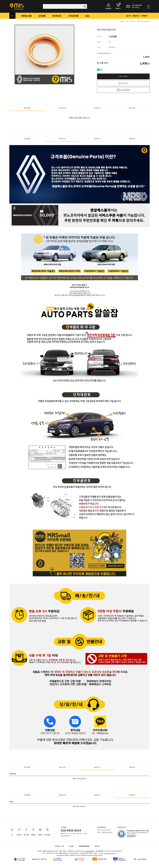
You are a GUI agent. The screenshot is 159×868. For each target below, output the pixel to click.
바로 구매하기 (123, 76)
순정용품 (42, 16)
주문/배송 (47, 831)
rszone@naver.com (110, 853)
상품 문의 (132, 108)
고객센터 (145, 16)
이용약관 (97, 846)
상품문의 (33, 831)
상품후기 (40, 831)
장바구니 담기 (123, 83)
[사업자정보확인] (89, 851)
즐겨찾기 (19, 831)
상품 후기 (97, 108)
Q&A (87, 16)
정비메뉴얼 (57, 16)
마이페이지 (108, 6)
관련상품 (27, 108)
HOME (122, 21)
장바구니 (118, 6)
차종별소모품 (26, 16)
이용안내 (71, 846)
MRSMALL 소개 (59, 846)
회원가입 (136, 16)
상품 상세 (62, 108)
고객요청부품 (73, 16)
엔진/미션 (133, 21)
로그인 (128, 16)
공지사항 (26, 831)
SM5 (127, 21)
